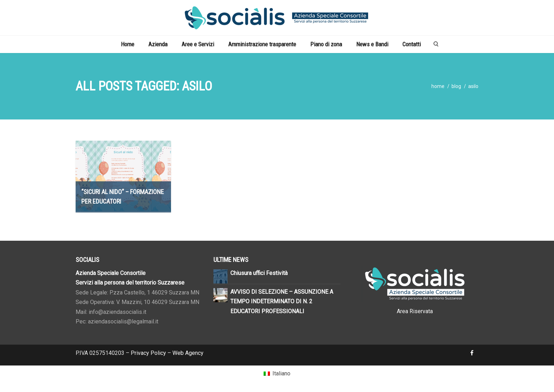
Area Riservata (415, 311)
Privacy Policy (148, 353)
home (438, 86)
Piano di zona (326, 44)
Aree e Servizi (198, 44)
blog (456, 86)
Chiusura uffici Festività (259, 273)
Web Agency (188, 353)
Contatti (412, 44)
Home (128, 44)
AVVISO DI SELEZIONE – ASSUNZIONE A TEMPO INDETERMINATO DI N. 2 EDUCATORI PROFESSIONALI (282, 302)
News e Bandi (372, 44)
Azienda (158, 44)
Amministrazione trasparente (262, 44)
